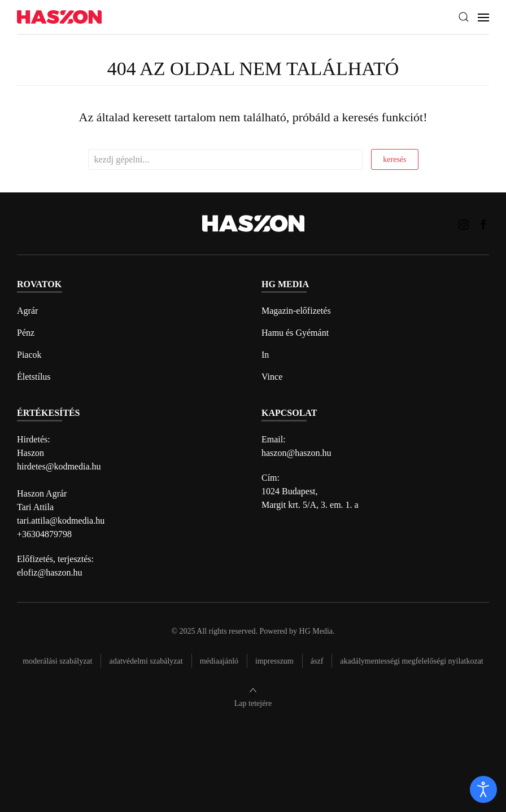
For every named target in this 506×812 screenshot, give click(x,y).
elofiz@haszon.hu (50, 572)
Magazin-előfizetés (296, 311)
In (265, 355)
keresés (394, 159)
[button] (464, 17)
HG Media (316, 631)
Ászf (317, 661)
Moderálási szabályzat (57, 661)
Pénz (26, 333)
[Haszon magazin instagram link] (464, 223)
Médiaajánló (219, 661)
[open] (483, 789)
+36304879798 (44, 534)
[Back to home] (59, 17)
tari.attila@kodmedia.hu (61, 521)
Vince (272, 377)
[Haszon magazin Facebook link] (483, 223)
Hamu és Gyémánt (295, 333)
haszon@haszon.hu (296, 453)
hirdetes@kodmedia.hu (59, 466)
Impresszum (274, 661)
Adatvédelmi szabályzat (146, 661)
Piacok (29, 355)
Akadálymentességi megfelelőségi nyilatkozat (411, 661)
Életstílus (34, 377)
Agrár (27, 311)
